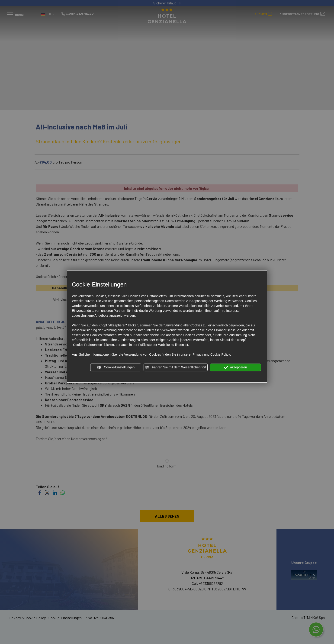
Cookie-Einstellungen (116, 367)
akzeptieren (235, 367)
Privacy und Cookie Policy (211, 354)
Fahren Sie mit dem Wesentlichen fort (176, 367)
